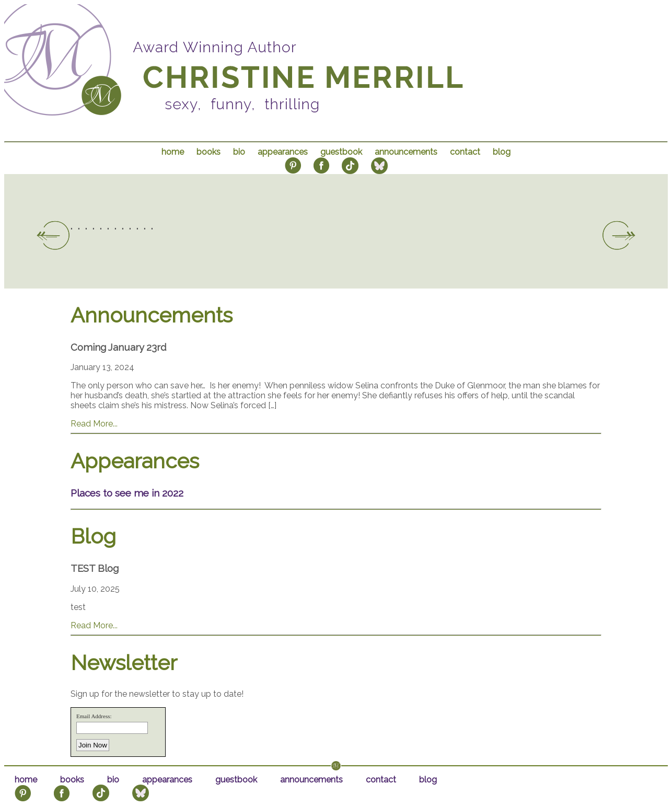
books (208, 152)
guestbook (341, 152)
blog (502, 152)
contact (465, 152)
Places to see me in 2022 (127, 493)
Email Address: (94, 716)
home (173, 152)
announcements (406, 152)
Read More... (94, 424)
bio (239, 152)
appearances (283, 152)
